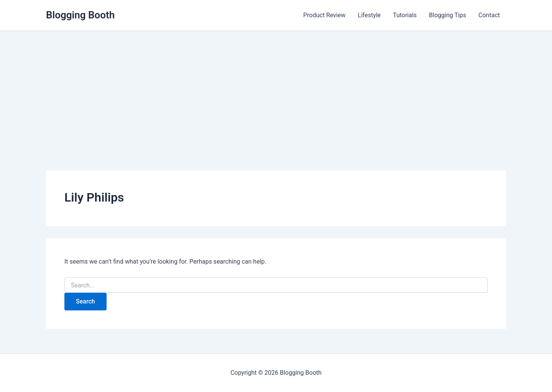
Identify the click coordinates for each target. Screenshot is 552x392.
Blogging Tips (448, 15)
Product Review (324, 15)
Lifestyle (369, 15)
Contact (489, 15)
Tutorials (405, 15)
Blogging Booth (80, 15)
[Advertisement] (276, 89)
